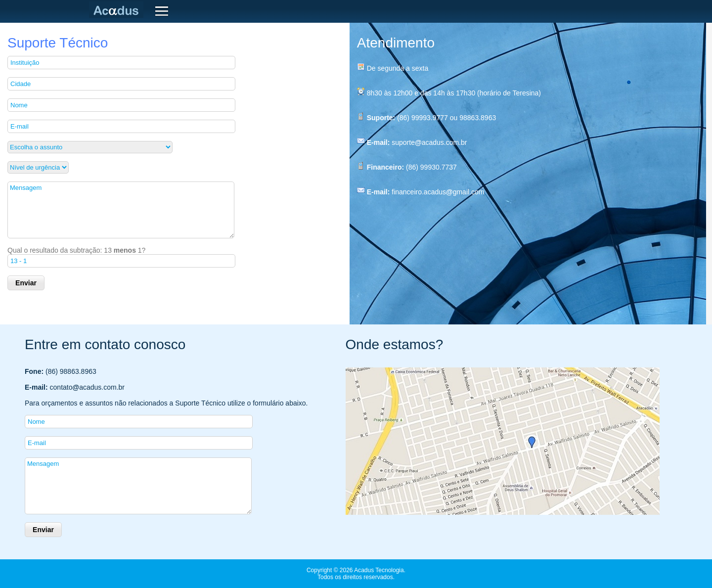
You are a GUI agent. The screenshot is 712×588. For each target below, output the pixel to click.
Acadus (118, 10)
